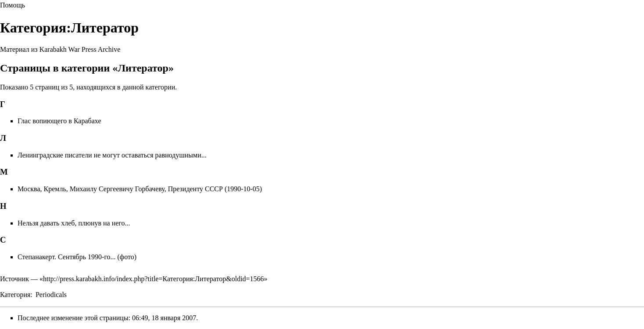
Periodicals (51, 295)
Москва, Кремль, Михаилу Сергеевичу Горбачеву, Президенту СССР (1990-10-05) (140, 189)
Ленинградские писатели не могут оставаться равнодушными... (112, 155)
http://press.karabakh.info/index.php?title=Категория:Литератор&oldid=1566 (154, 279)
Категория (15, 295)
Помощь (13, 5)
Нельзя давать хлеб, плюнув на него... (74, 223)
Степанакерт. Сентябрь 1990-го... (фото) (77, 257)
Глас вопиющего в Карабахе (59, 121)
